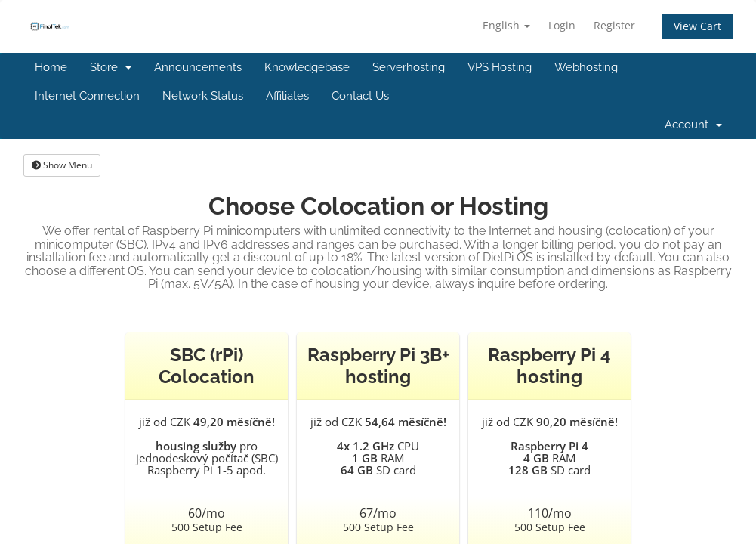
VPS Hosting (500, 67)
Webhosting (586, 67)
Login (562, 25)
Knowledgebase (307, 67)
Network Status (203, 96)
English (506, 25)
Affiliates (287, 96)
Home (51, 67)
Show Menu (62, 165)
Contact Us (360, 96)
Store (111, 67)
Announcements (198, 67)
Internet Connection (87, 96)
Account (693, 125)
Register (614, 25)
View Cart (697, 26)
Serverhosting (409, 67)
